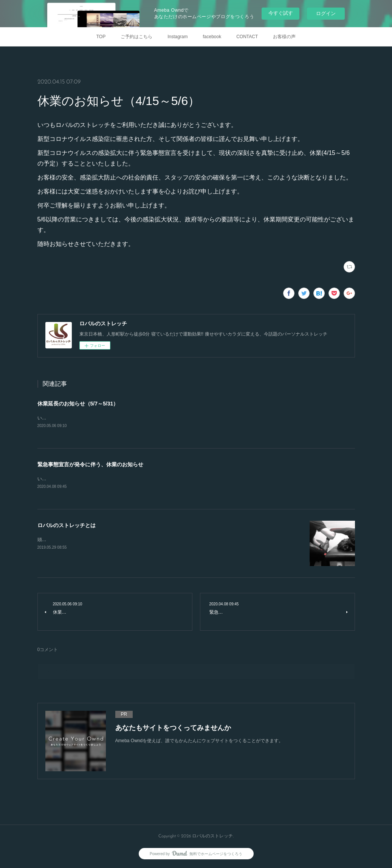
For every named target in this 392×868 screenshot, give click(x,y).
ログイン (326, 13)
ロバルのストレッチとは (67, 526)
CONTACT (247, 37)
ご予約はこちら (136, 37)
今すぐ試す (281, 13)
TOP (101, 37)
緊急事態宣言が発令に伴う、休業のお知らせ (90, 465)
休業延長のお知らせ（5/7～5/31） (78, 404)
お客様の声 (284, 37)
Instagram (177, 37)
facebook (212, 37)
